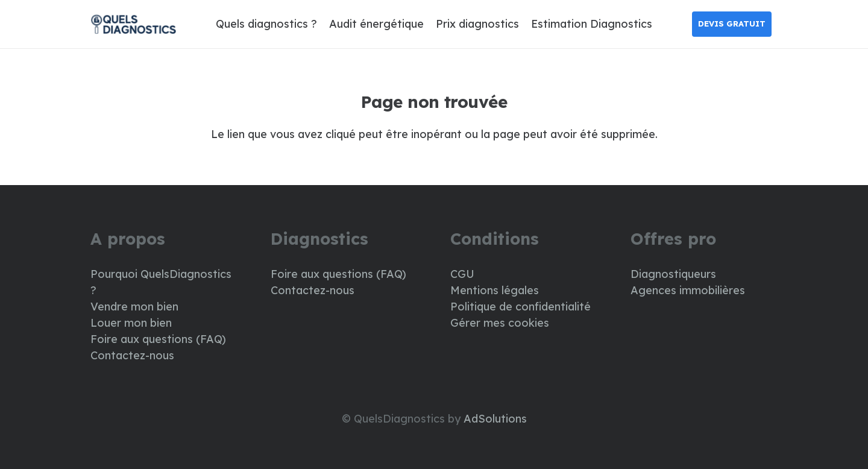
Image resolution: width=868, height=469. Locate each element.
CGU (462, 274)
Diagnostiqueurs (673, 274)
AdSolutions (495, 419)
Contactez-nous (132, 355)
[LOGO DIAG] (133, 24)
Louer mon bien (131, 323)
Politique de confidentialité (520, 307)
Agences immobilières (688, 290)
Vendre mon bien (134, 307)
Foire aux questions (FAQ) (158, 339)
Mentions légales (495, 290)
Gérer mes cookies (500, 323)
